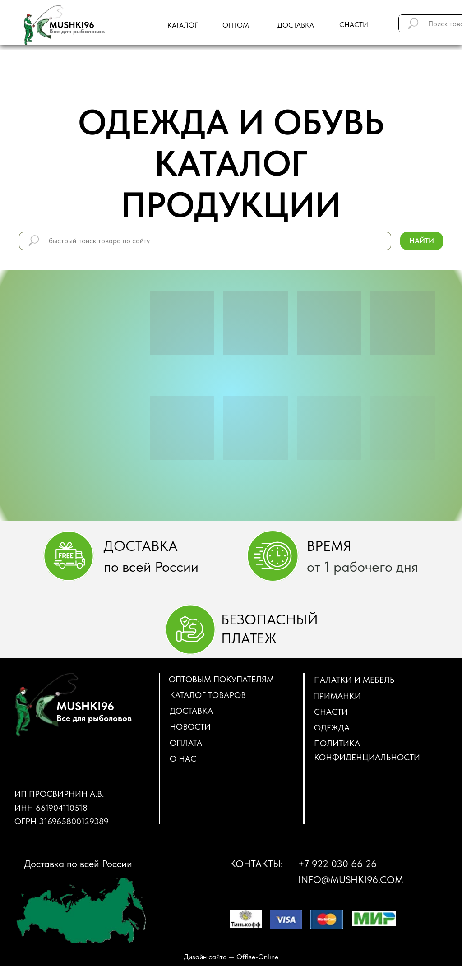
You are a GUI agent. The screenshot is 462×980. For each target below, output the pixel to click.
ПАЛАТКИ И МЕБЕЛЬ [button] (354, 680)
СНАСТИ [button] (331, 712)
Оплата (186, 743)
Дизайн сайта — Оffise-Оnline (231, 957)
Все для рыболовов (77, 31)
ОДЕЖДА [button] (332, 728)
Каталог (182, 25)
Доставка (191, 711)
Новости (190, 727)
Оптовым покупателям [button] (221, 679)
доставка (296, 25)
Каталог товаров (208, 695)
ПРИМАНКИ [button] (337, 696)
